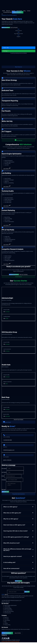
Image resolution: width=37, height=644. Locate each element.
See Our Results (14, 28)
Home (4, 11)
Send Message (5, 492)
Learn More (7, 168)
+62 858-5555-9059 (8, 440)
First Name (4, 468)
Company (4, 480)
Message (4, 489)
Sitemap (17, 642)
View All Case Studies (18, 420)
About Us (8, 11)
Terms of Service (11, 642)
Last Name (4, 472)
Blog (24, 11)
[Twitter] (5, 639)
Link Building (7, 607)
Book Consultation (18, 12)
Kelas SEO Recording (9, 611)
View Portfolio (18, 633)
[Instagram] (9, 639)
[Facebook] (3, 639)
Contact (29, 11)
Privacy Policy (7, 625)
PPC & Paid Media (8, 610)
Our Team (7, 619)
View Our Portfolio (23, 274)
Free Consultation (7, 633)
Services (13, 11)
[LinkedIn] (7, 639)
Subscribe (27, 592)
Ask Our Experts (18, 581)
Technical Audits (8, 608)
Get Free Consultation (14, 274)
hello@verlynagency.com (9, 450)
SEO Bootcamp (8, 613)
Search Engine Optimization (10, 605)
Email (3, 476)
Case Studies (19, 11)
